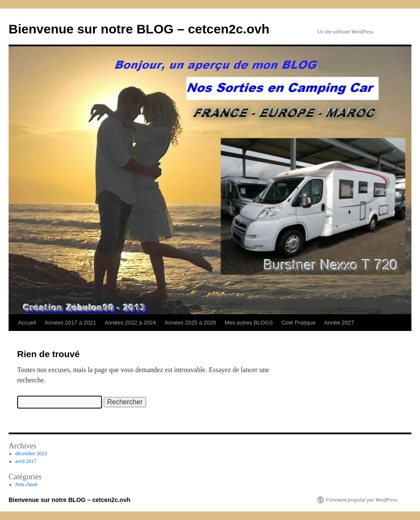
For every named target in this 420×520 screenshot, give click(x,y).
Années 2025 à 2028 (190, 323)
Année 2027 (339, 323)
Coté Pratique (299, 323)
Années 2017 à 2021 (70, 323)
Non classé (27, 484)
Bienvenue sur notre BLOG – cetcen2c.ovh (139, 29)
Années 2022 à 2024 (130, 323)
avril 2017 (26, 461)
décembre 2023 (31, 454)
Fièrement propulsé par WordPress (361, 500)
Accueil (27, 323)
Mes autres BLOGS (249, 323)
